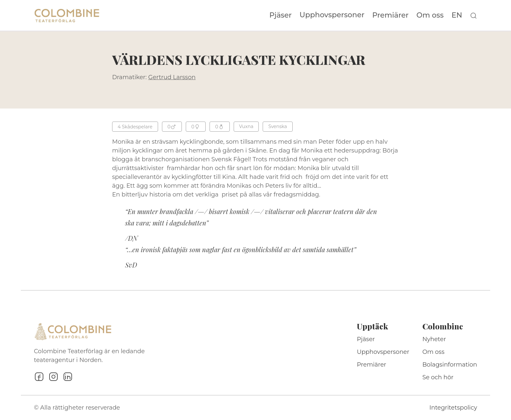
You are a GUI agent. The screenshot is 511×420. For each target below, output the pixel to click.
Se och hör (438, 377)
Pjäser (281, 15)
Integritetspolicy (453, 408)
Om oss (430, 15)
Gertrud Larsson (172, 77)
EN (457, 15)
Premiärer (390, 15)
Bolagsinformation (450, 365)
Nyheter (434, 339)
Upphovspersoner (332, 15)
